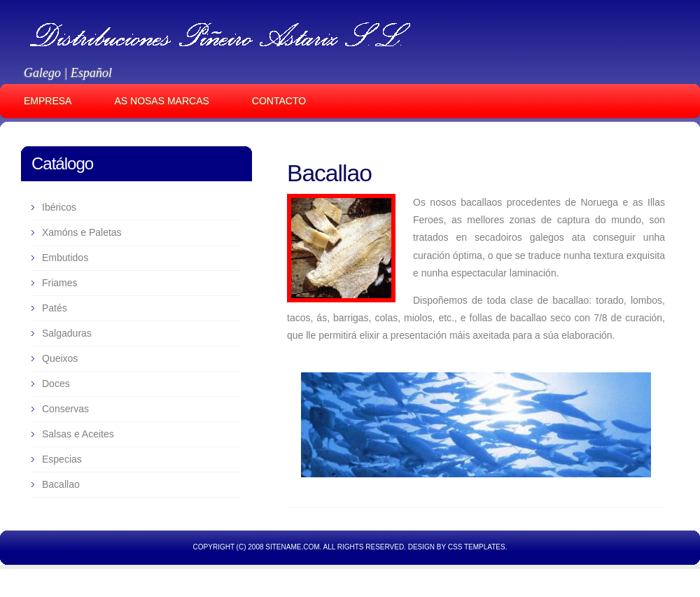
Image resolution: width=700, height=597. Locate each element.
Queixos (60, 358)
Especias (62, 459)
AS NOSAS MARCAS (161, 101)
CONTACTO (279, 101)
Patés (55, 308)
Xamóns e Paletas (82, 232)
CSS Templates (477, 547)
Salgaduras (67, 333)
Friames (60, 283)
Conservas (65, 409)
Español (91, 73)
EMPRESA (48, 101)
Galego (42, 73)
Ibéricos (59, 207)
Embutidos (65, 258)
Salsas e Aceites (78, 434)
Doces (56, 384)
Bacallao (329, 173)
